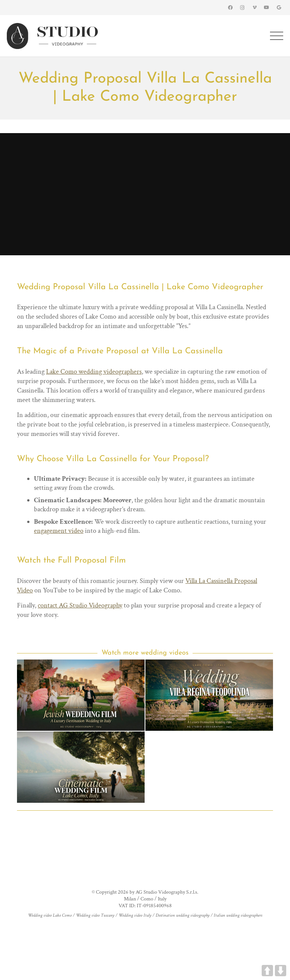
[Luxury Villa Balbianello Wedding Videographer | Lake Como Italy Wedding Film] (81, 767)
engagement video (59, 531)
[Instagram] (242, 8)
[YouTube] (267, 8)
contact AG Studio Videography (80, 605)
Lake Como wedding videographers (94, 372)
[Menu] (277, 36)
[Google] (279, 8)
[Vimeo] (255, 8)
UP (267, 971)
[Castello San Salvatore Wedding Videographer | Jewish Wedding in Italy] (81, 695)
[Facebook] (230, 8)
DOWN (281, 971)
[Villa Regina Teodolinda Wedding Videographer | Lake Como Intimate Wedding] (209, 695)
